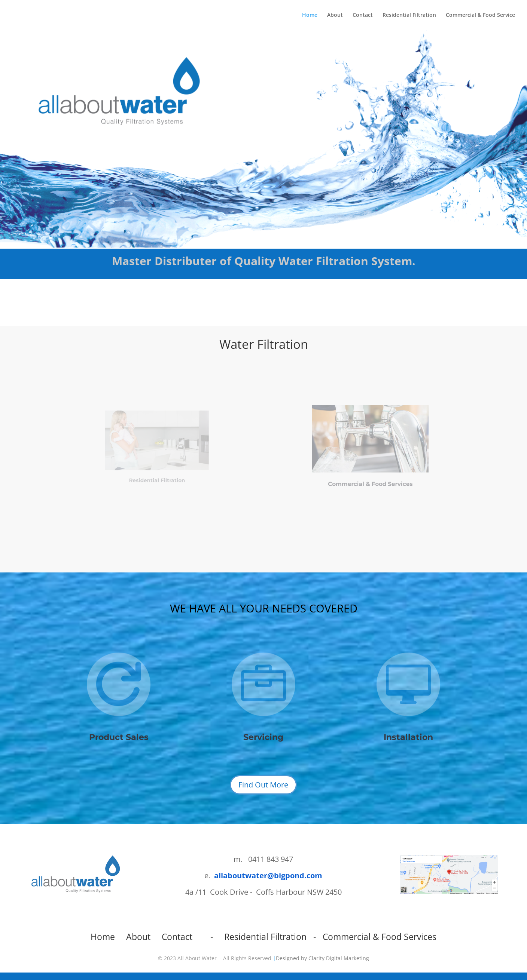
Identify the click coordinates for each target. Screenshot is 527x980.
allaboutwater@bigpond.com (268, 875)
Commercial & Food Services (370, 477)
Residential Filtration (409, 15)
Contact (363, 15)
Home (310, 15)
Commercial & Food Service (480, 15)
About (335, 15)
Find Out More (263, 785)
